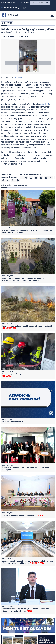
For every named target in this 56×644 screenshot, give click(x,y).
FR (13, 8)
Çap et (19, 36)
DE (11, 8)
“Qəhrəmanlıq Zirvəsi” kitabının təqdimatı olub (22, 515)
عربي (20, 8)
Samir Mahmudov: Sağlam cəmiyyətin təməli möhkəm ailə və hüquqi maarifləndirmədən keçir (26, 610)
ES (16, 8)
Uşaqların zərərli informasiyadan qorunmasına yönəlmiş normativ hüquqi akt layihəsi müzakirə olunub (28, 562)
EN (8, 8)
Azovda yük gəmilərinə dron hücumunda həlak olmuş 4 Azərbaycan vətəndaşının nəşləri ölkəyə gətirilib (23, 279)
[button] (28, 53)
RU (5, 8)
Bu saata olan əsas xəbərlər (13, 422)
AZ (2, 8)
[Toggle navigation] (52, 14)
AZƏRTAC (19, 77)
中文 (24, 8)
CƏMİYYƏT (7, 23)
